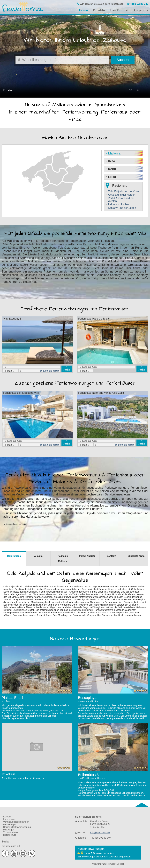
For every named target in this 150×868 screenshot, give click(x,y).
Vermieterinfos (11, 832)
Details (67, 370)
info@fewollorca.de (100, 833)
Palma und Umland (119, 204)
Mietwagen (9, 830)
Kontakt (7, 817)
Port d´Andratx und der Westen (121, 200)
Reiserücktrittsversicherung (17, 827)
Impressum (9, 819)
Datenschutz (10, 835)
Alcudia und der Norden (122, 195)
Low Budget (119, 10)
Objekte (99, 10)
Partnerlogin (9, 824)
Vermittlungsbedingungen (16, 822)
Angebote (141, 10)
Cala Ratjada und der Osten (124, 191)
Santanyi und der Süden (122, 208)
